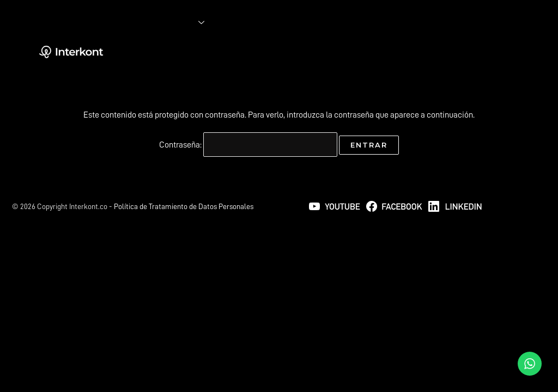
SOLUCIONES (181, 23)
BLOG (206, 47)
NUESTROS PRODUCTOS (266, 47)
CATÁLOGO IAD (171, 71)
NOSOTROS (165, 47)
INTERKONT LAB (253, 23)
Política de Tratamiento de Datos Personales (184, 206)
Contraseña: (248, 145)
